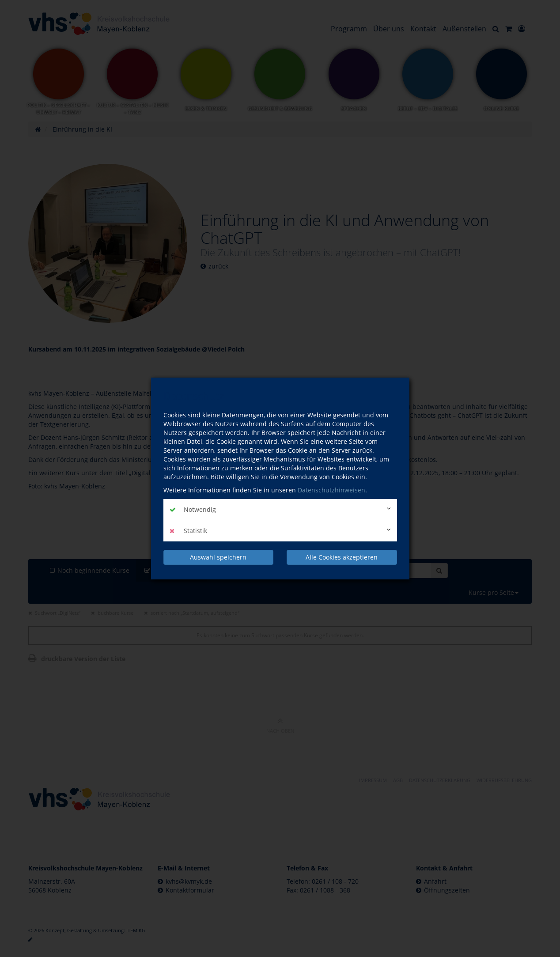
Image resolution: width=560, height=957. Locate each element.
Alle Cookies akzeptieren (342, 557)
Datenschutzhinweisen (331, 490)
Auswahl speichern (218, 557)
